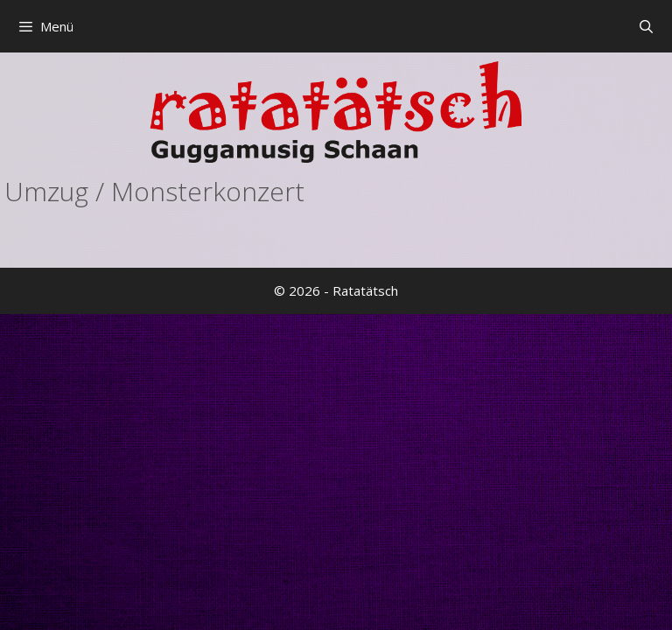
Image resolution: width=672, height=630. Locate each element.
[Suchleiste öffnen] (646, 26)
